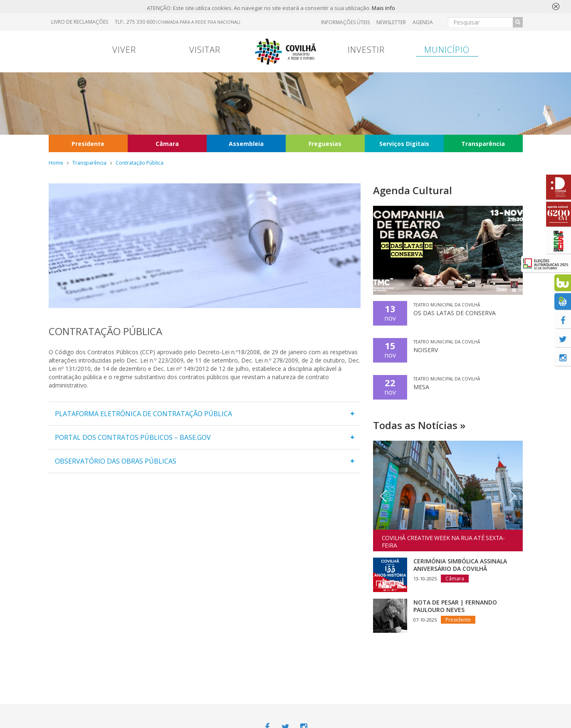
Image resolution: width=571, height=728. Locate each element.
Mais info (383, 8)
